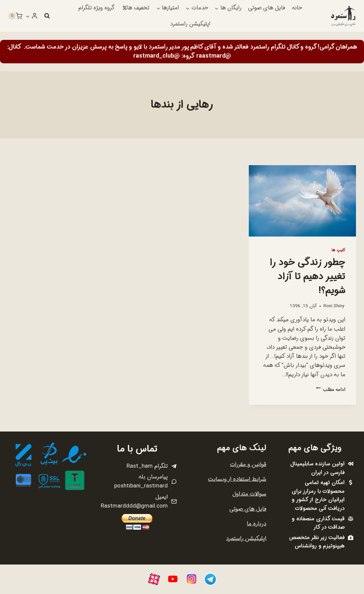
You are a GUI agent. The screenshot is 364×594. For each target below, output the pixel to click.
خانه (297, 8)
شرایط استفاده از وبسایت (237, 479)
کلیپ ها (338, 250)
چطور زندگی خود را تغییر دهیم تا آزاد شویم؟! (308, 277)
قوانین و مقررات (248, 465)
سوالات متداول (249, 494)
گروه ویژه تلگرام (96, 8)
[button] (28, 16)
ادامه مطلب (331, 390)
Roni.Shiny (334, 306)
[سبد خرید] (15, 16)
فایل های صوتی (267, 8)
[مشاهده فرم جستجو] (47, 16)
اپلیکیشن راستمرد (190, 24)
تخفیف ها (136, 8)
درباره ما (257, 524)
